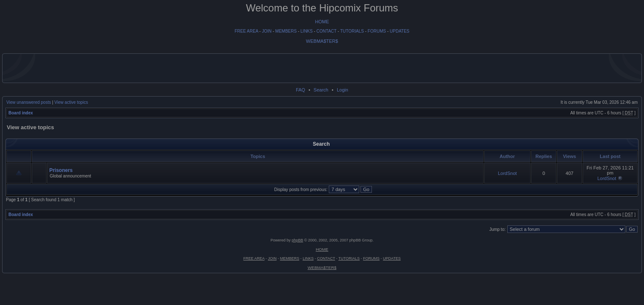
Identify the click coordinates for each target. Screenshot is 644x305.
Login (343, 90)
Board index (21, 113)
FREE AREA (246, 31)
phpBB (297, 240)
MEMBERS (286, 31)
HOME (322, 22)
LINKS (307, 31)
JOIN (267, 31)
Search (321, 90)
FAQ (300, 90)
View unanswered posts (29, 102)
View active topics (71, 102)
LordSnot (508, 173)
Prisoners (61, 170)
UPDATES (400, 31)
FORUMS (377, 31)
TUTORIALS (352, 31)
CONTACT (326, 31)
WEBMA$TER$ (322, 41)
